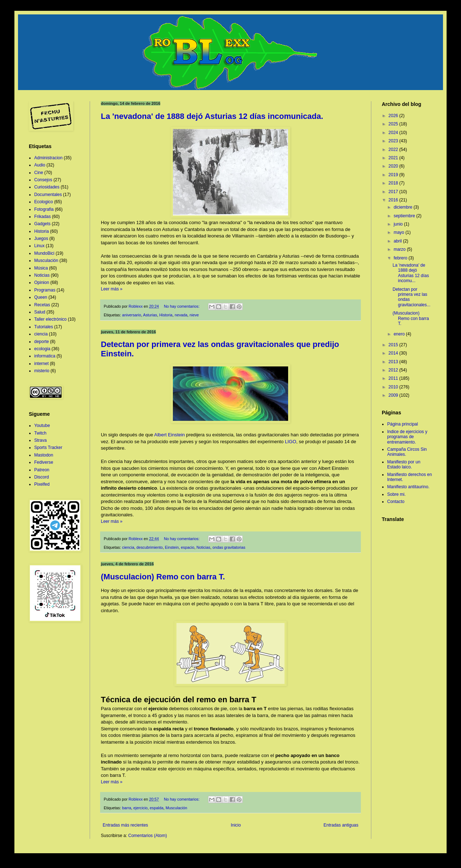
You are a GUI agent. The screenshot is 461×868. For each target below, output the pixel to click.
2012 (394, 370)
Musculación (176, 808)
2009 (394, 395)
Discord (42, 477)
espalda (157, 808)
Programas (45, 290)
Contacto (396, 502)
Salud (40, 312)
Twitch (40, 433)
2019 (394, 175)
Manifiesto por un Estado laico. (404, 464)
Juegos (41, 239)
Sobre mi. (396, 494)
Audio (40, 165)
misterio (42, 371)
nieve (194, 315)
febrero (401, 258)
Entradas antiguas (341, 825)
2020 (394, 166)
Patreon (42, 470)
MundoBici (44, 253)
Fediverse (44, 462)
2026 (394, 116)
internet (41, 364)
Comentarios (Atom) (147, 836)
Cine (39, 173)
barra (127, 808)
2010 (394, 387)
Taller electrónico (50, 319)
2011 (394, 378)
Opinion (42, 282)
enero (400, 334)
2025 (394, 124)
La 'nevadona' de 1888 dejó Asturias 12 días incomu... (411, 273)
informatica (45, 356)
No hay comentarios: (182, 306)
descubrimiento (150, 547)
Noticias (203, 547)
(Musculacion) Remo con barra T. (163, 577)
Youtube (42, 426)
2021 (394, 158)
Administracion (48, 158)
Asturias (150, 315)
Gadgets (42, 224)
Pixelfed (42, 484)
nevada (181, 315)
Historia (166, 315)
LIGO (291, 442)
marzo (400, 249)
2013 (394, 362)
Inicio (236, 825)
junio (399, 224)
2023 (394, 141)
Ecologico (44, 202)
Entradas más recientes (125, 825)
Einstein (172, 547)
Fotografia (44, 209)
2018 (394, 183)
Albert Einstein (169, 435)
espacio (187, 547)
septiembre (405, 216)
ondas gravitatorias (229, 547)
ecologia (42, 349)
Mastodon (44, 455)
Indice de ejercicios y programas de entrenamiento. (407, 437)
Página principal (402, 424)
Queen (41, 297)
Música (41, 268)
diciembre (404, 207)
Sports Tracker (48, 448)
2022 (394, 150)
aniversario (132, 315)
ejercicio (140, 808)
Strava (41, 440)
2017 (394, 192)
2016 (394, 200)
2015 (394, 345)
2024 (394, 133)
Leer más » (112, 289)
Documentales (48, 195)
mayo (400, 232)
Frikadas (42, 217)
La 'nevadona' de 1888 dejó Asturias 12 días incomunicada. (212, 116)
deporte (42, 342)
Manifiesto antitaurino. (408, 487)
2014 (394, 353)
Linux (39, 246)
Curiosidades (47, 187)
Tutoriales (44, 327)
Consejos (43, 180)
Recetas (42, 305)
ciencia (128, 547)
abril (398, 241)
